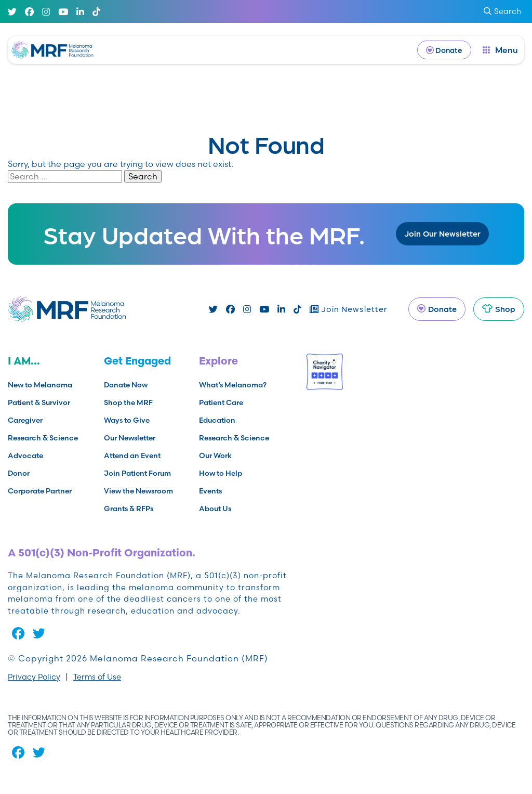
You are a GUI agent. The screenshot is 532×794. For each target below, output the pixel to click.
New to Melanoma (40, 385)
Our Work (215, 455)
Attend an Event (132, 455)
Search (143, 176)
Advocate (25, 455)
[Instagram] (46, 12)
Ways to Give (127, 420)
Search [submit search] (502, 11)
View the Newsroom (138, 491)
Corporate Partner (40, 491)
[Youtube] (63, 12)
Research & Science (43, 438)
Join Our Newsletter (442, 233)
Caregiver (25, 420)
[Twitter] (12, 12)
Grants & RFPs (129, 509)
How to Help (221, 473)
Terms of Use (97, 677)
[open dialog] (500, 50)
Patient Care (221, 402)
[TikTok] (96, 12)
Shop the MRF (128, 402)
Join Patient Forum (137, 473)
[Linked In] (80, 12)
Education (217, 420)
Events (210, 491)
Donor (19, 473)
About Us (215, 509)
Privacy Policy (34, 677)
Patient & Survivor (39, 402)
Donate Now (126, 385)
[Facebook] (29, 12)
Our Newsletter (130, 438)
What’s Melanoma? (233, 385)
